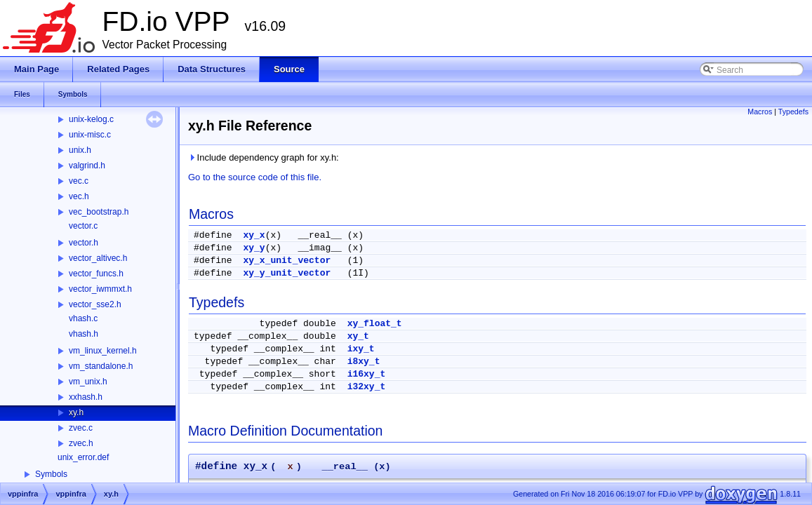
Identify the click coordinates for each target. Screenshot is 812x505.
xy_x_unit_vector (287, 261)
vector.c (83, 226)
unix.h (80, 150)
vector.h (84, 243)
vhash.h (84, 334)
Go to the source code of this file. (255, 177)
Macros (760, 112)
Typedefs (793, 112)
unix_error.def (83, 457)
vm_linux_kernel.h (103, 351)
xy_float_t (375, 324)
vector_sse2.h (95, 304)
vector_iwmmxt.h (100, 289)
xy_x (254, 235)
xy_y (254, 248)
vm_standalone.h (101, 366)
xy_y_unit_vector (287, 273)
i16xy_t (367, 374)
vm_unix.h (88, 382)
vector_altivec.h (98, 258)
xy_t (358, 336)
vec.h (79, 196)
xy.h (76, 412)
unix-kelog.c (91, 119)
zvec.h (81, 443)
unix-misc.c (90, 135)
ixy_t (361, 349)
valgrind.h (87, 166)
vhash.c (83, 318)
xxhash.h (86, 397)
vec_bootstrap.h (99, 212)
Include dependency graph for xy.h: (264, 157)
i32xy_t (367, 387)
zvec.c (81, 428)
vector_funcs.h (96, 274)
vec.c (79, 181)
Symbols (51, 474)
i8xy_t (364, 362)
